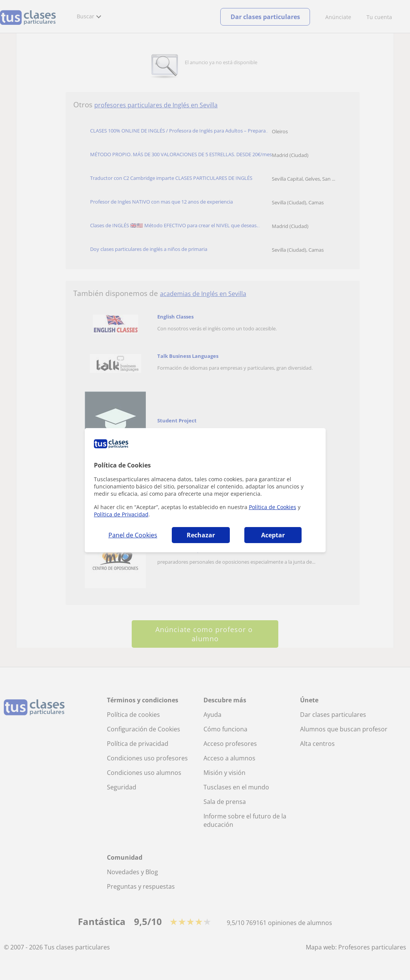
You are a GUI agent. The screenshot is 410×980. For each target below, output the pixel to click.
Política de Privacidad (121, 514)
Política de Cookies (273, 507)
